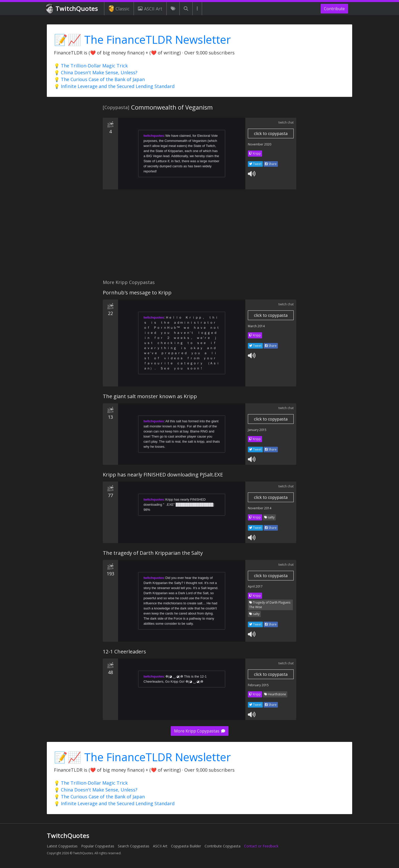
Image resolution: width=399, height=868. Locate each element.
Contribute (334, 9)
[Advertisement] (199, 237)
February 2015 (258, 685)
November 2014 (260, 508)
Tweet (255, 164)
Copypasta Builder (186, 846)
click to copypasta (271, 133)
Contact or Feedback (261, 846)
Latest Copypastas (62, 846)
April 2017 (255, 586)
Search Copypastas (134, 846)
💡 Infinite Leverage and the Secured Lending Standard (114, 86)
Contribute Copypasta (223, 846)
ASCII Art (150, 9)
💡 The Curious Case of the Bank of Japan (99, 79)
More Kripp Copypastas (200, 731)
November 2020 (260, 144)
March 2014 (256, 326)
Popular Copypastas (98, 846)
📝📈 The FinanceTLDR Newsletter (142, 40)
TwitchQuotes (72, 9)
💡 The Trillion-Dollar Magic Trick (91, 66)
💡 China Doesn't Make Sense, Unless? (96, 72)
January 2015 (257, 430)
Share (271, 164)
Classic (119, 9)
